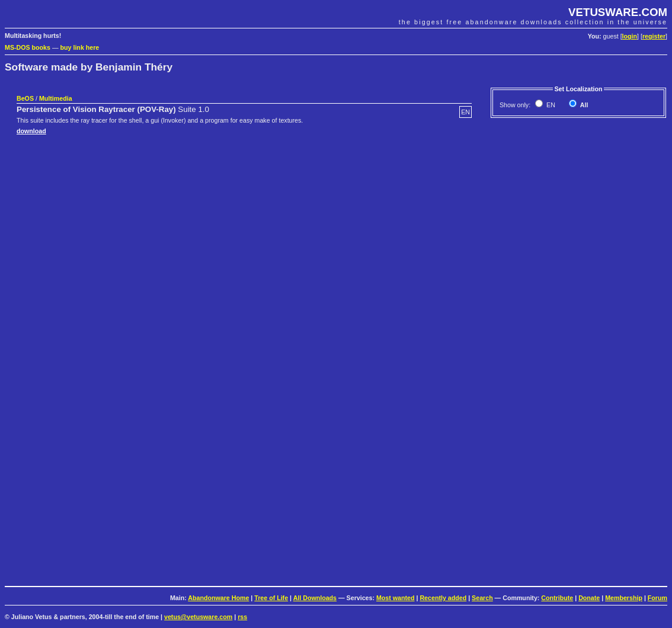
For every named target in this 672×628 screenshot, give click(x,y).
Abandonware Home (218, 598)
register (654, 36)
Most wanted (396, 598)
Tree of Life (271, 598)
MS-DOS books (28, 47)
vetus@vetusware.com (198, 617)
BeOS (25, 98)
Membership (624, 598)
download (31, 131)
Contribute (557, 598)
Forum (657, 598)
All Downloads (315, 598)
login (630, 36)
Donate (589, 598)
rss (242, 617)
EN (550, 105)
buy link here (80, 47)
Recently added (443, 598)
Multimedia (56, 98)
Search (482, 598)
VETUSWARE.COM (618, 12)
